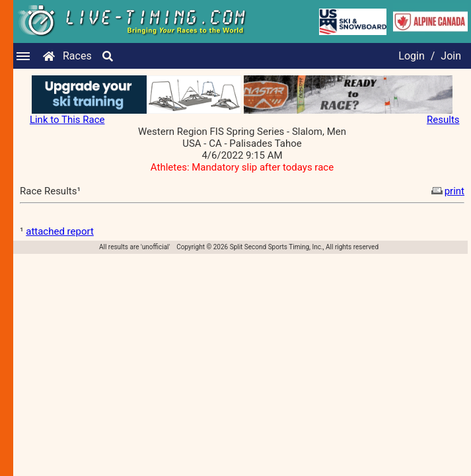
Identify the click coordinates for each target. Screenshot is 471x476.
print (447, 191)
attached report (60, 231)
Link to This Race (67, 120)
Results (443, 120)
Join (451, 56)
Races (77, 56)
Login (411, 56)
